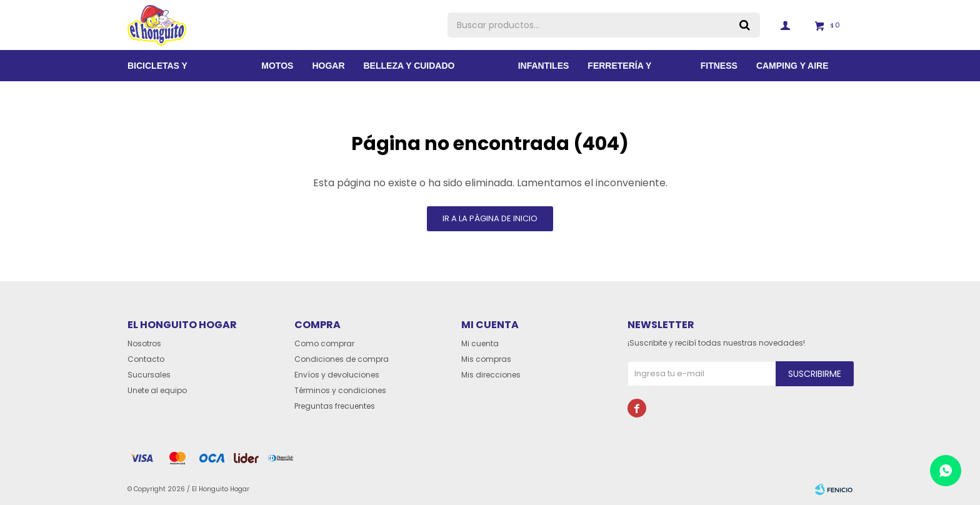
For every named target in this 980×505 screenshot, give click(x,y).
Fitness (719, 66)
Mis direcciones (491, 375)
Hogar (328, 66)
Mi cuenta (480, 343)
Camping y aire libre (792, 71)
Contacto (146, 359)
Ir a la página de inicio (490, 218)
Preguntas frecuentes (335, 406)
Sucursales (149, 375)
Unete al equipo (157, 390)
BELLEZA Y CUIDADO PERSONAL (409, 71)
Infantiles (544, 66)
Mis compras (486, 359)
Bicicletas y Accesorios (157, 71)
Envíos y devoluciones (337, 375)
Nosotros (144, 343)
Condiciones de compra (342, 359)
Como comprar (324, 343)
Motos (277, 66)
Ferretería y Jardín (619, 71)
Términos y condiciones (340, 390)
